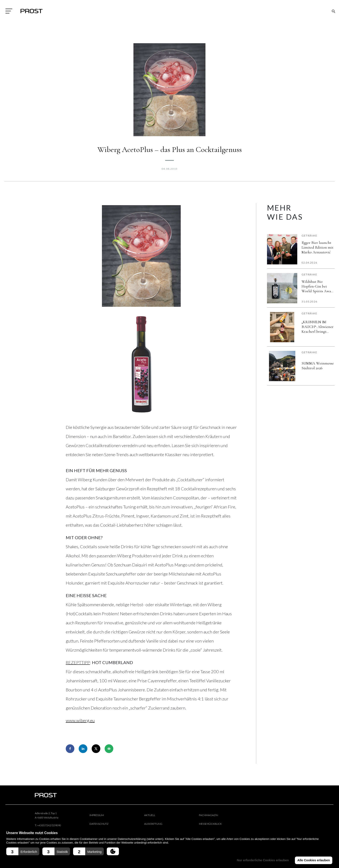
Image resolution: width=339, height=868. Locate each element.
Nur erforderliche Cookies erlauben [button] (263, 860)
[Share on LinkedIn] (83, 749)
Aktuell (150, 815)
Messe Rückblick (210, 824)
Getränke (309, 236)
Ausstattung (153, 824)
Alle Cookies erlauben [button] (313, 860)
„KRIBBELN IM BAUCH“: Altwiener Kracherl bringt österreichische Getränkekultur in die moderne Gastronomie (318, 327)
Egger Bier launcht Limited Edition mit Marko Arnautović (317, 247)
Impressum (97, 815)
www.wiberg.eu (80, 720)
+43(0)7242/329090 (49, 825)
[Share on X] (96, 749)
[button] (23, 851)
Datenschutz (99, 824)
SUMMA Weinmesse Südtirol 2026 (318, 366)
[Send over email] (109, 749)
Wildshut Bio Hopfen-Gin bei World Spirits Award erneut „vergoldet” (318, 286)
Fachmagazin (209, 815)
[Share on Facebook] (70, 749)
